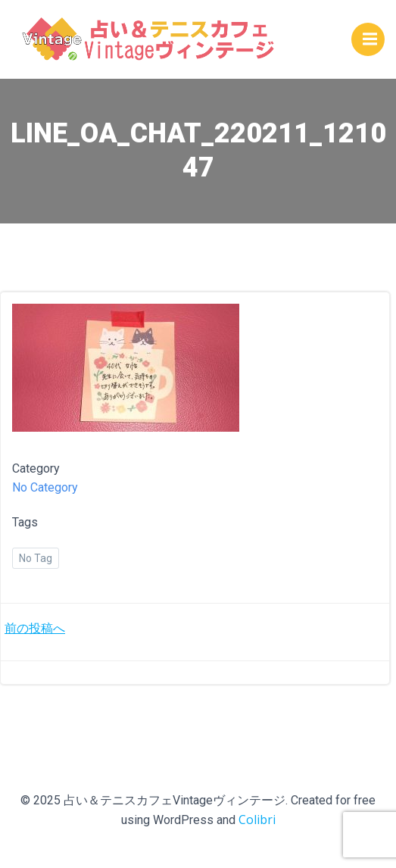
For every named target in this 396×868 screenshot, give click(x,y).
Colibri (257, 820)
